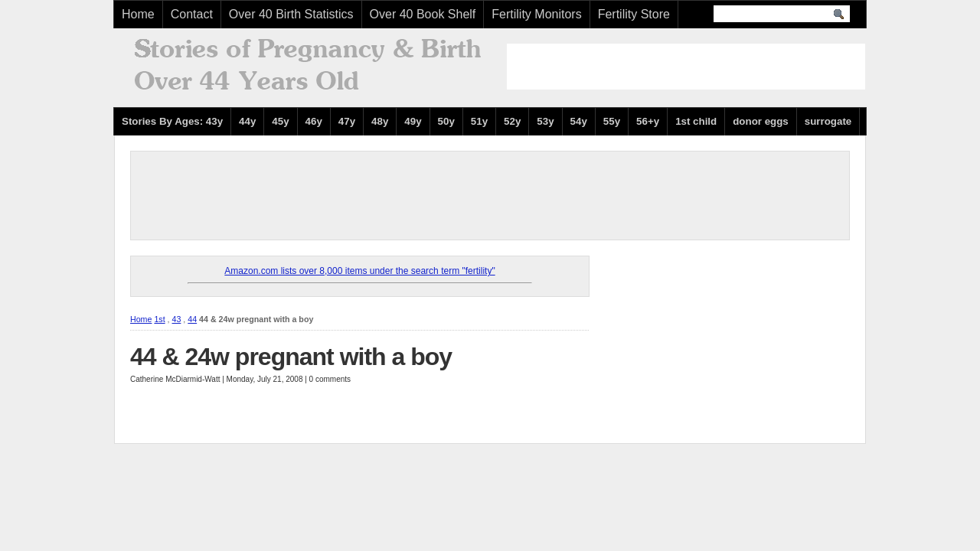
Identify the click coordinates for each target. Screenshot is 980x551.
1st (159, 319)
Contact (192, 14)
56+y (648, 121)
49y (413, 121)
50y (446, 121)
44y (247, 121)
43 (177, 319)
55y (612, 121)
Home (138, 14)
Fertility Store (634, 14)
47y (347, 121)
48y (380, 121)
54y (579, 121)
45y (280, 121)
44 (192, 319)
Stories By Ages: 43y (172, 121)
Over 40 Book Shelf (423, 14)
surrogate (828, 121)
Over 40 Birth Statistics (291, 14)
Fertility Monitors (536, 14)
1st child (696, 121)
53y (545, 121)
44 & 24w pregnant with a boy (291, 357)
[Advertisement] (686, 67)
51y (479, 121)
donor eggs (761, 121)
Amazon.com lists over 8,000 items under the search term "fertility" (359, 271)
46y (314, 121)
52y (512, 121)
